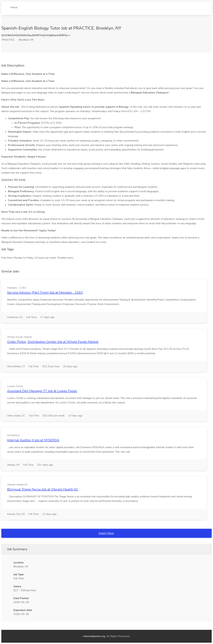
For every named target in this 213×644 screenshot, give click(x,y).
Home (14, 6)
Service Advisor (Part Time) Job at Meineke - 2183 (45, 293)
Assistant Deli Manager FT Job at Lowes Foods (42, 391)
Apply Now (106, 533)
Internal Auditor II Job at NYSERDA (33, 440)
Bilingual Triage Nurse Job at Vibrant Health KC (43, 489)
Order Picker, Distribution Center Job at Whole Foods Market (53, 342)
